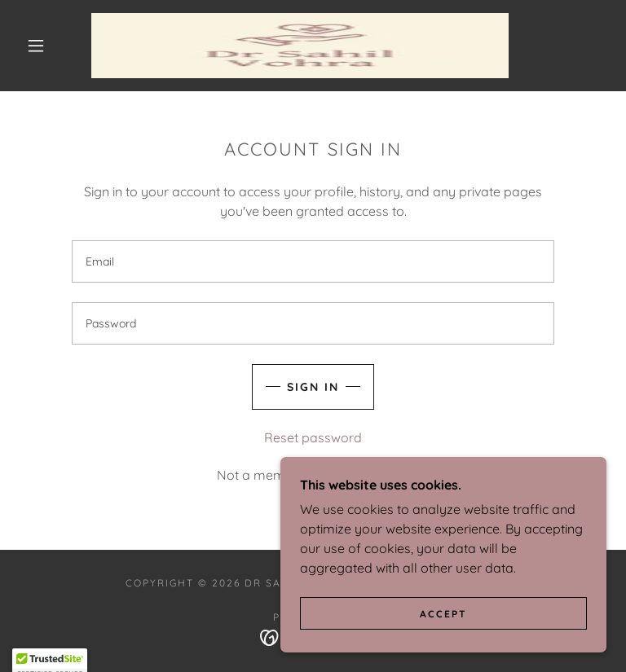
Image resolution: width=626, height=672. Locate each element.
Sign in (313, 387)
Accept (443, 625)
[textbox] (313, 261)
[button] (36, 46)
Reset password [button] (313, 437)
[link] (300, 46)
